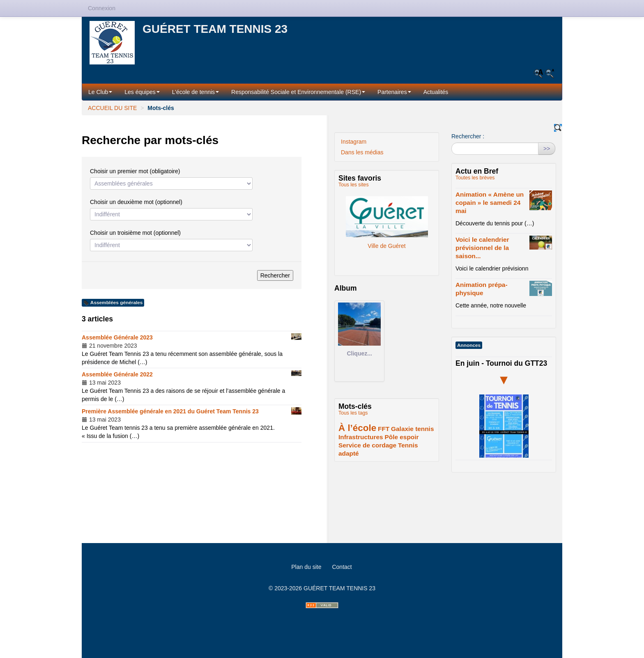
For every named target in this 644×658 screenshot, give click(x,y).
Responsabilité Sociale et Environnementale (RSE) (298, 92)
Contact (342, 567)
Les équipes (142, 92)
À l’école (357, 428)
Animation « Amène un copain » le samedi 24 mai (490, 203)
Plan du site (306, 567)
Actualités (436, 92)
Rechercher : (468, 136)
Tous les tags (353, 413)
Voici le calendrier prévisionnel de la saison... (482, 248)
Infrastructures (361, 437)
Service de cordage (367, 445)
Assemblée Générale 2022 (117, 374)
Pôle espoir (402, 437)
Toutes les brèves (475, 178)
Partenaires (394, 92)
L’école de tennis (195, 92)
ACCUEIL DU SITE (112, 108)
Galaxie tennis (412, 429)
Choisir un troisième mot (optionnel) (135, 233)
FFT (384, 429)
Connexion (102, 8)
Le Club (100, 92)
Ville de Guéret (387, 217)
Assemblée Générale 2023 (117, 337)
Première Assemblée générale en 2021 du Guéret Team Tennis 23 (170, 411)
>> (547, 149)
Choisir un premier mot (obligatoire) (135, 171)
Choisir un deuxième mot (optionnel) (136, 202)
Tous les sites (354, 185)
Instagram (354, 142)
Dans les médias (362, 152)
